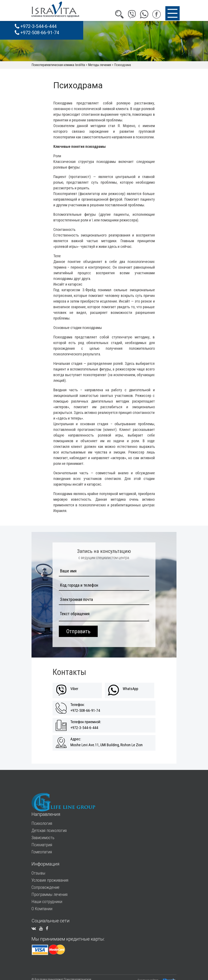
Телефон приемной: (86, 722)
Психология (42, 823)
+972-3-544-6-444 (36, 26)
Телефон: (78, 705)
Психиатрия (42, 845)
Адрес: (76, 739)
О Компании (42, 909)
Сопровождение (45, 887)
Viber (74, 689)
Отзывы (38, 873)
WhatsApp (130, 689)
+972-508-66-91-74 (37, 33)
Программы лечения (50, 894)
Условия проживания (50, 880)
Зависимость (43, 838)
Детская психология (49, 831)
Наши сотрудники (47, 902)
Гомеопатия (42, 852)
